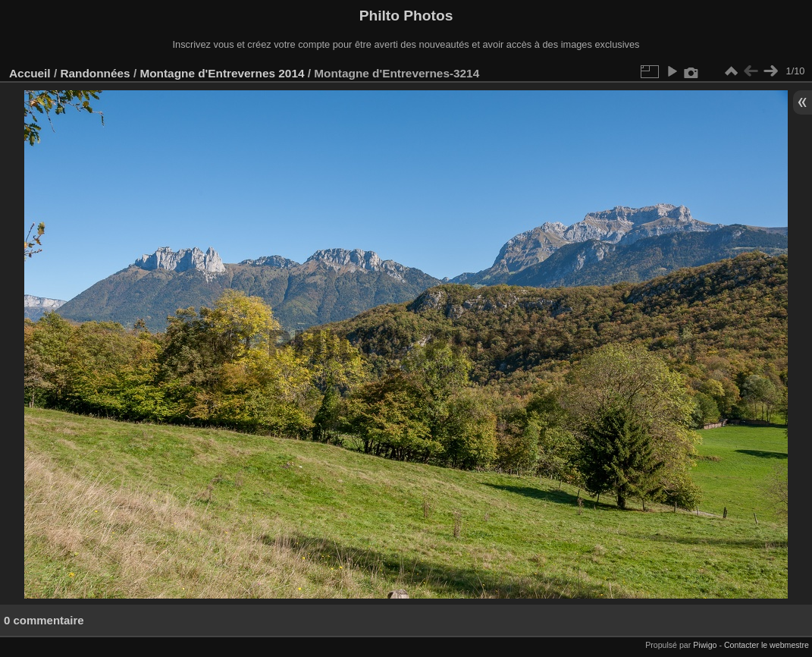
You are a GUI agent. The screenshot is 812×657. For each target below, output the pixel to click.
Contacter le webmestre (767, 645)
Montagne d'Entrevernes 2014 (222, 73)
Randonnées (95, 73)
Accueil (30, 73)
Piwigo (705, 645)
